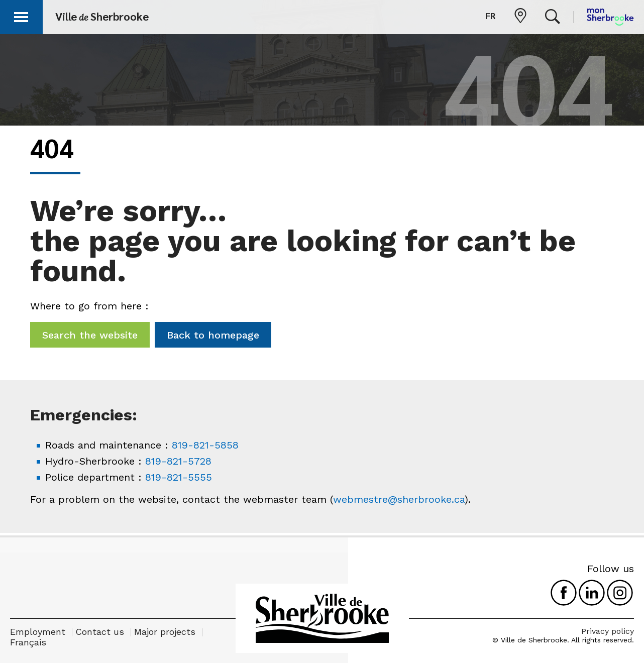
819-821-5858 (205, 445)
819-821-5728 (178, 461)
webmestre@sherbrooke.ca (399, 499)
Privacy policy (608, 631)
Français (28, 642)
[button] (21, 15)
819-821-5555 (179, 477)
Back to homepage (213, 335)
